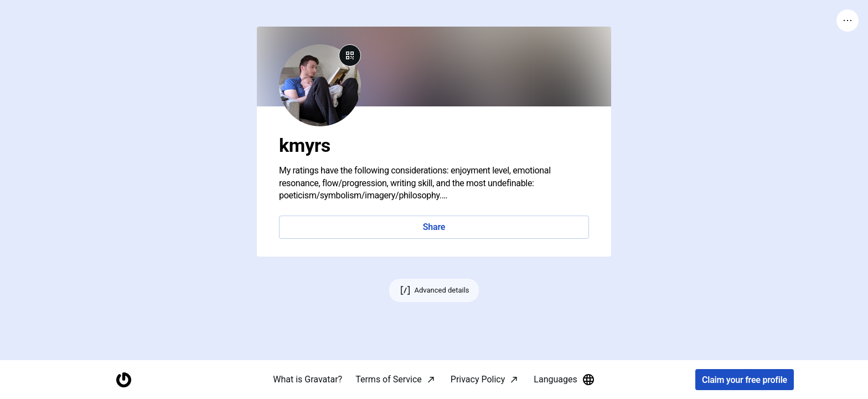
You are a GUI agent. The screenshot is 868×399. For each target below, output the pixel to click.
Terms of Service (389, 379)
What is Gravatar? (308, 379)
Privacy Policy (478, 379)
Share (434, 227)
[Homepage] (123, 380)
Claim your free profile (745, 380)
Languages (564, 380)
